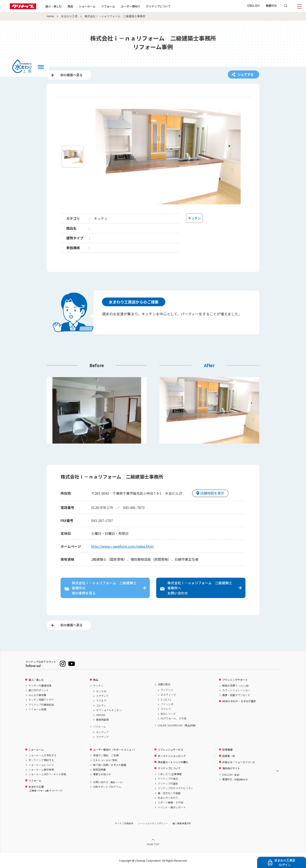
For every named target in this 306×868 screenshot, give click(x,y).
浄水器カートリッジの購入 (173, 762)
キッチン (98, 685)
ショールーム (87, 6)
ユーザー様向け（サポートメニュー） (115, 750)
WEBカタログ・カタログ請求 (239, 701)
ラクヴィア (102, 737)
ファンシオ (167, 704)
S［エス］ (166, 699)
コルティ (101, 705)
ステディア (102, 696)
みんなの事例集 (37, 695)
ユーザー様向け (130, 6)
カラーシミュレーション (236, 690)
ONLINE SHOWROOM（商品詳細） (178, 725)
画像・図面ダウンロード (236, 695)
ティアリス (167, 690)
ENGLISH (253, 6)
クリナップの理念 (168, 779)
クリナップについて (158, 6)
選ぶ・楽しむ (54, 6)
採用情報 (227, 750)
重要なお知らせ (102, 774)
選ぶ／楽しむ (36, 680)
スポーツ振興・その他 (170, 802)
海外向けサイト (231, 768)
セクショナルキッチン (109, 710)
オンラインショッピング (172, 756)
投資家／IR (229, 756)
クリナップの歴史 (168, 784)
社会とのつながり (168, 798)
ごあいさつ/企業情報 (170, 774)
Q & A (106, 760)
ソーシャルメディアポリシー (153, 823)
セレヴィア (102, 732)
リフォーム (108, 6)
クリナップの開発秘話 (41, 705)
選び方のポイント (39, 690)
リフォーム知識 (37, 709)
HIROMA (101, 715)
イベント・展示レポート (172, 807)
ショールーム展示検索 (41, 770)
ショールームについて (41, 765)
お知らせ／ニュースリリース (239, 762)
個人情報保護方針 (182, 823)
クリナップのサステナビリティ (175, 788)
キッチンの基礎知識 (40, 685)
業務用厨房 (102, 720)
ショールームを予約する (42, 755)
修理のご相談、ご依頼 (106, 755)
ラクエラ (101, 701)
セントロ (101, 691)
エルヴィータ (168, 695)
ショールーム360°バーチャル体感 (47, 774)
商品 (96, 680)
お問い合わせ (109, 782)
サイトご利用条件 (124, 823)
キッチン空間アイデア (41, 700)
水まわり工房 (69, 16)
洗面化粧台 (164, 684)
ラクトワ (166, 709)
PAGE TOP (153, 844)
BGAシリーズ (168, 714)
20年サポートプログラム (107, 787)
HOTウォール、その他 (174, 718)
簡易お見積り (236, 685)
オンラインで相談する (41, 760)
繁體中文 (271, 6)
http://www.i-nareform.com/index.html (122, 546)
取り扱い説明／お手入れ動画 (110, 765)
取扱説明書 (99, 770)
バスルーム (99, 726)
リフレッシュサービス (170, 750)
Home (50, 16)
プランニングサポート (235, 680)
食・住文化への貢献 (169, 793)
